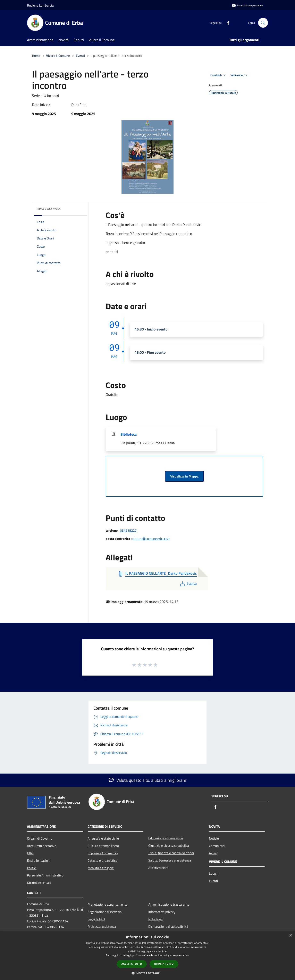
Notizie (214, 838)
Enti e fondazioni (39, 860)
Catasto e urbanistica (102, 860)
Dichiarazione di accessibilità (168, 926)
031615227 (128, 530)
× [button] (290, 935)
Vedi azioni (240, 75)
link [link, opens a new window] (187, 955)
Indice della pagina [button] (49, 209)
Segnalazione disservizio (105, 912)
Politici (32, 868)
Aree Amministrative (42, 846)
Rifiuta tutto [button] (164, 964)
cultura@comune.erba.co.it (151, 539)
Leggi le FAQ (96, 919)
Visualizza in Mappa (184, 476)
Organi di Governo (40, 838)
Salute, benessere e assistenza (170, 860)
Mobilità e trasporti (101, 868)
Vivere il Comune (58, 56)
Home (36, 56)
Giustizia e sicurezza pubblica (169, 846)
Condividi (219, 75)
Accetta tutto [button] (132, 964)
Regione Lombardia (40, 5)
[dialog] (147, 955)
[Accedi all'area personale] (247, 5)
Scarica (188, 583)
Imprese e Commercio (103, 853)
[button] (147, 973)
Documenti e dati (39, 883)
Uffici (31, 853)
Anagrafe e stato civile (103, 838)
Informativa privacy (162, 912)
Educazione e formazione (166, 838)
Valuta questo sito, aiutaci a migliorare (147, 780)
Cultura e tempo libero (103, 846)
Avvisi (213, 853)
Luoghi (214, 873)
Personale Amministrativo (45, 875)
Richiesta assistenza (102, 926)
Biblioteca (129, 434)
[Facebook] (227, 23)
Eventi (80, 56)
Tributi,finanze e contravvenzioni (171, 853)
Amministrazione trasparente (169, 904)
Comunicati (217, 846)
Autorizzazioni (158, 868)
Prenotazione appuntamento (108, 904)
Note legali (156, 919)
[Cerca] (263, 23)
